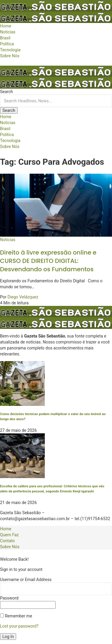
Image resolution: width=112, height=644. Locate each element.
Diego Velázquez (23, 297)
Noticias (8, 240)
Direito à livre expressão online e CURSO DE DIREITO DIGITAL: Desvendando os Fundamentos (48, 261)
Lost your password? (19, 626)
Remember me (16, 616)
